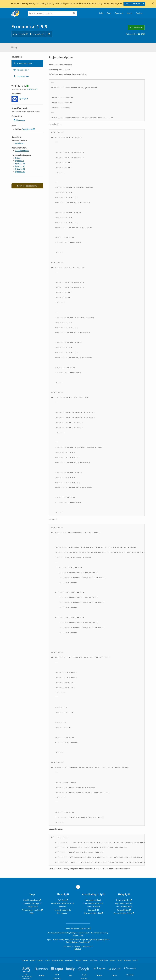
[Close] (153, 3)
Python (18, 158)
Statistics (63, 907)
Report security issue (124, 903)
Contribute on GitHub (92, 903)
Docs (109, 13)
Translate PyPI (92, 907)
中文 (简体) (94, 961)
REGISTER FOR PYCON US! (133, 4)
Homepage (19, 120)
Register (139, 13)
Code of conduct (123, 907)
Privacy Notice (123, 910)
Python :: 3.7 (20, 166)
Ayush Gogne (27, 129)
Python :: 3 (19, 161)
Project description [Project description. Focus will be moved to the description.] (23, 64)
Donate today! (78, 935)
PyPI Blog (62, 900)
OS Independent (22, 151)
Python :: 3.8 (20, 169)
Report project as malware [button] (27, 186)
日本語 (47, 961)
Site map (78, 949)
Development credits (92, 913)
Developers (20, 143)
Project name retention (31, 910)
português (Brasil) (57, 961)
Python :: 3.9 (20, 172)
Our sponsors (63, 913)
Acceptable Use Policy (123, 913)
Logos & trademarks (63, 910)
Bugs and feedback (93, 900)
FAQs (32, 913)
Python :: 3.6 (20, 163)
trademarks (101, 940)
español (33, 961)
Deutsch (85, 961)
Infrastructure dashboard (62, 903)
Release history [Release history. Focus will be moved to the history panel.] (21, 70)
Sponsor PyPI (93, 910)
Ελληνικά (78, 961)
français (40, 961)
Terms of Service (123, 900)
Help (101, 13)
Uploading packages (31, 903)
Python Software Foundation (77, 942)
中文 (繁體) (104, 961)
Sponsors (119, 13)
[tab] (27, 64)
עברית (120, 961)
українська (69, 961)
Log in (130, 13)
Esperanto (127, 961)
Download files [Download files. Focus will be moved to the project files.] (21, 76)
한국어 (135, 961)
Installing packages (31, 900)
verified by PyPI (32, 89)
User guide (31, 907)
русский (113, 961)
